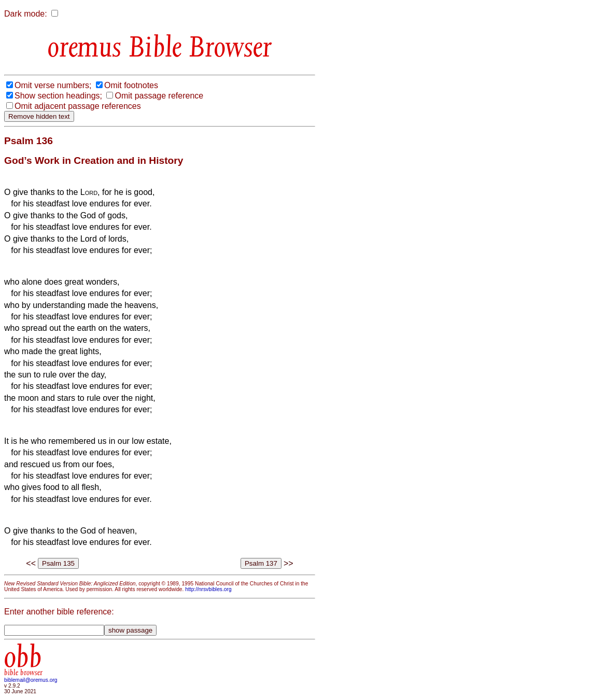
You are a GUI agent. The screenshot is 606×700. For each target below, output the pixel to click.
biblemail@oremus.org (31, 680)
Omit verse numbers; (53, 85)
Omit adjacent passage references (78, 106)
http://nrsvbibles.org (208, 589)
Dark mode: (26, 14)
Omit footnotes (131, 85)
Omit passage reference (159, 96)
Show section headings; (58, 96)
